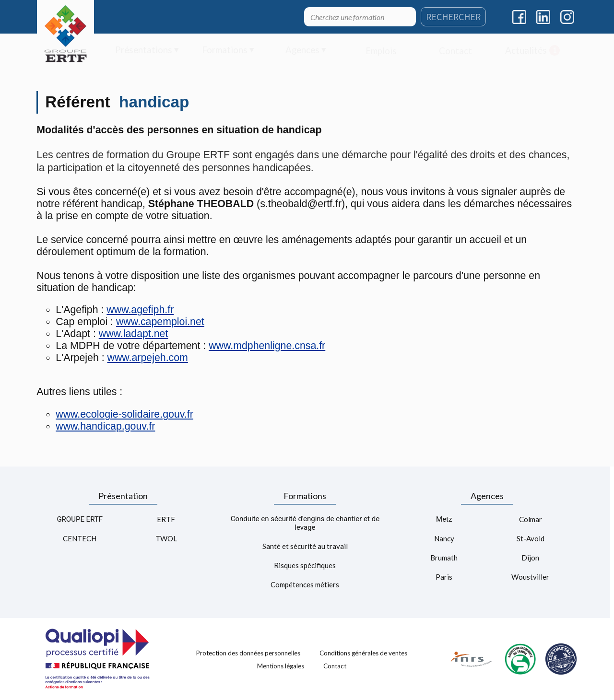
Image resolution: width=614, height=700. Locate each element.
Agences (487, 496)
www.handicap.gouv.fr (105, 426)
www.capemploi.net (160, 322)
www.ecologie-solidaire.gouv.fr (124, 414)
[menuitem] (147, 51)
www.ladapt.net (134, 334)
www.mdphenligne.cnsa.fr (267, 346)
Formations (305, 496)
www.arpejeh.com (148, 358)
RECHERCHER (453, 17)
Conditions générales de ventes (363, 653)
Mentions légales (281, 666)
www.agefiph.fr (140, 310)
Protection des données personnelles (248, 653)
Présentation (123, 496)
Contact (335, 666)
